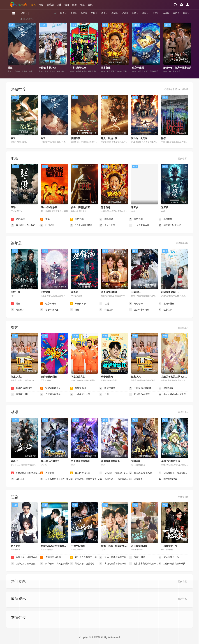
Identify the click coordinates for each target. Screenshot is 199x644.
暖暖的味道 (107, 388)
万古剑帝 (47, 473)
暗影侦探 (18, 310)
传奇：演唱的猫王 (80, 207)
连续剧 (50, 5)
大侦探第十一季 (80, 394)
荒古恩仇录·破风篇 (141, 473)
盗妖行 (14, 461)
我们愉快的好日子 (171, 292)
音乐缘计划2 (19, 394)
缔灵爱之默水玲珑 (170, 225)
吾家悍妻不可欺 (139, 310)
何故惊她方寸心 (169, 557)
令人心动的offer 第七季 (172, 394)
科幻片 (84, 13)
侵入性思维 (107, 225)
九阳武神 (136, 461)
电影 (41, 5)
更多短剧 (183, 497)
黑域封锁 (165, 219)
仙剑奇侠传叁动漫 (110, 461)
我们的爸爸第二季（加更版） (176, 377)
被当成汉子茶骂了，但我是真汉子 (85, 557)
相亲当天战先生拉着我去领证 (56, 546)
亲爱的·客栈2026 (48, 68)
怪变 (75, 310)
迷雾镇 (135, 207)
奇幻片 (176, 13)
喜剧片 (115, 13)
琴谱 (13, 207)
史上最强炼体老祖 (80, 461)
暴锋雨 (75, 292)
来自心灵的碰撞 (139, 546)
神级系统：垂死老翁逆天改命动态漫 (26, 473)
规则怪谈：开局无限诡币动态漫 (114, 479)
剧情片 (135, 13)
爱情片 (74, 13)
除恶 (164, 138)
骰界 (104, 394)
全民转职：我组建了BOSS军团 (114, 473)
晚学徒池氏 (107, 377)
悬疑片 (145, 13)
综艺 (59, 5)
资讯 (90, 5)
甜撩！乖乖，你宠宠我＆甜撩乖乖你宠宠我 (123, 546)
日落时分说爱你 (51, 394)
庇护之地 (77, 219)
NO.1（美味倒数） (82, 225)
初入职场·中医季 (139, 394)
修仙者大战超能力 (50, 461)
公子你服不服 (49, 310)
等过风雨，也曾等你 (82, 564)
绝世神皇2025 (168, 479)
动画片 (186, 13)
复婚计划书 (137, 557)
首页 (33, 5)
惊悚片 (156, 13)
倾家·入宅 (136, 377)
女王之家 (106, 310)
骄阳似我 (76, 138)
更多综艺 (183, 328)
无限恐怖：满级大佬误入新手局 (85, 479)
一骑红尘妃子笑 (169, 546)
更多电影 (183, 158)
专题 (82, 5)
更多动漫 (183, 412)
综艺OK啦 (166, 388)
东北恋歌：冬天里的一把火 (26, 225)
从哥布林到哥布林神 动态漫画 (55, 479)
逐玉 (10, 68)
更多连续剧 (182, 243)
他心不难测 (138, 68)
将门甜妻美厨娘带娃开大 (143, 564)
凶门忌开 (47, 225)
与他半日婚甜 (78, 546)
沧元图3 (135, 479)
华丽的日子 (78, 304)
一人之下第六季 (139, 225)
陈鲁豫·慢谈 (78, 388)
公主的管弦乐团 (80, 473)
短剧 (75, 5)
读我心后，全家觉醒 (23, 564)
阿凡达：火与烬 (139, 138)
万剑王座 (18, 479)
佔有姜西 (16, 546)
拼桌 (45, 219)
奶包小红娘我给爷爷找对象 (173, 564)
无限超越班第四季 (140, 388)
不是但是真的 (78, 377)
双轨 (13, 138)
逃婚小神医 (167, 304)
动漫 (67, 5)
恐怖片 (94, 13)
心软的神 (46, 292)
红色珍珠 (136, 304)
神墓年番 (106, 219)
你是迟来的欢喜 (109, 292)
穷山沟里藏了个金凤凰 (113, 564)
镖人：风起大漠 (109, 138)
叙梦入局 (165, 310)
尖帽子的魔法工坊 (171, 461)
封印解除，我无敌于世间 (55, 564)
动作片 (63, 13)
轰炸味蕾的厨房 (49, 377)
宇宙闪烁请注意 (78, 68)
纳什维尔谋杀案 (49, 207)
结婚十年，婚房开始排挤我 (177, 68)
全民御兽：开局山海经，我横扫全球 (173, 473)
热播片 (166, 13)
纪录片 (125, 13)
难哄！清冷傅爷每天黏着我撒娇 (114, 557)
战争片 (104, 13)
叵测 (104, 304)
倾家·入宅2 (17, 377)
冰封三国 (16, 292)
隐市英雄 (106, 68)
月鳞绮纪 (136, 292)
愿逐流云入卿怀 (51, 557)
